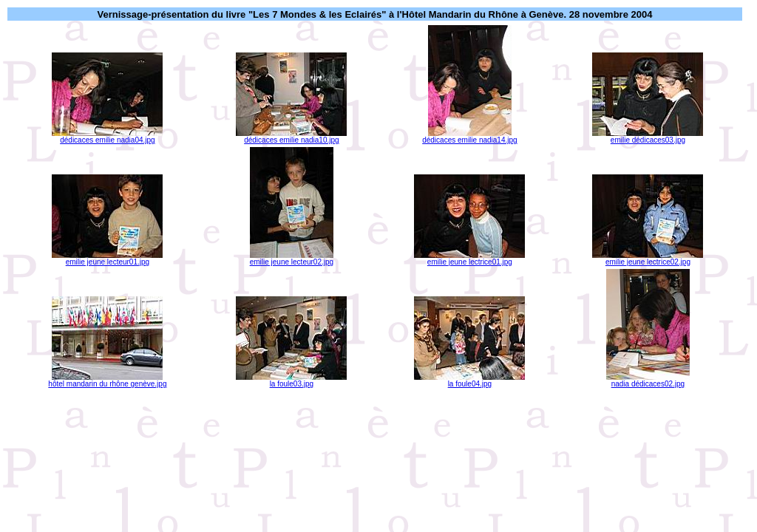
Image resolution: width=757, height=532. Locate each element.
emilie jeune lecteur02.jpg (292, 259)
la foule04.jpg (469, 381)
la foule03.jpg (291, 381)
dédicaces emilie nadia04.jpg (107, 137)
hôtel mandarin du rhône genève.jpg (107, 381)
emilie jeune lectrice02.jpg (648, 259)
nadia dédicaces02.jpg (648, 381)
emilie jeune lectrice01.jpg (469, 259)
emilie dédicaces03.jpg (648, 137)
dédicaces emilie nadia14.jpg (469, 137)
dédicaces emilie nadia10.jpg (291, 137)
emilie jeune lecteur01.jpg (107, 259)
